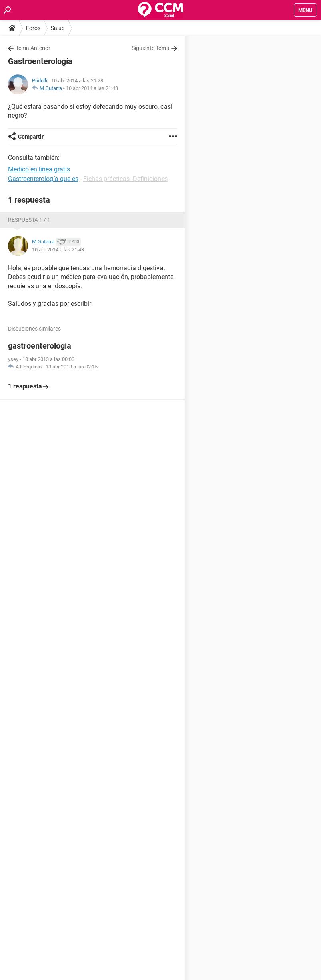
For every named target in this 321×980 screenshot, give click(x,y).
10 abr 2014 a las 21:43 (92, 88)
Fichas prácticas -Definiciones (125, 179)
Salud (58, 28)
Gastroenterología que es (43, 179)
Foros (33, 28)
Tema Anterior (33, 48)
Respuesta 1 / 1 (29, 220)
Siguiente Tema (150, 48)
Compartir (31, 137)
